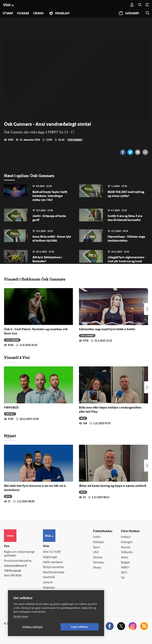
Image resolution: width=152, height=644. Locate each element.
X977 (124, 573)
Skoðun (98, 558)
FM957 (125, 568)
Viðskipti (98, 542)
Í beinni (38, 14)
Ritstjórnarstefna (53, 567)
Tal (123, 578)
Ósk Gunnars (75, 140)
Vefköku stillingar (33, 627)
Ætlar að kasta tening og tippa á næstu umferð (113, 486)
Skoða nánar (21, 616)
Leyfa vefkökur (80, 627)
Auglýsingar (50, 557)
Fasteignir (127, 542)
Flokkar (23, 14)
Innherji (126, 537)
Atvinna (126, 548)
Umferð (48, 583)
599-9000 (16, 576)
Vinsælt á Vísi (17, 357)
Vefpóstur (49, 588)
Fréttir (97, 537)
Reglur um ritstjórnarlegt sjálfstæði (19, 554)
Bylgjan (125, 563)
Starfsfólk (49, 578)
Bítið (83, 418)
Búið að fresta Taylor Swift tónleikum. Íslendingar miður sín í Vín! (50, 196)
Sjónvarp (98, 563)
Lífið (96, 552)
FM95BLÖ (11, 408)
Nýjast (10, 436)
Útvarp (97, 568)
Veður (125, 558)
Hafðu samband (53, 562)
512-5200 (55, 552)
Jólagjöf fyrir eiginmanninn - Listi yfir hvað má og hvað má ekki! (127, 262)
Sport (96, 548)
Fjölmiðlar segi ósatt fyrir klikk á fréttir (107, 329)
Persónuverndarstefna (18, 561)
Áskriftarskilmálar (54, 573)
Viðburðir (127, 552)
